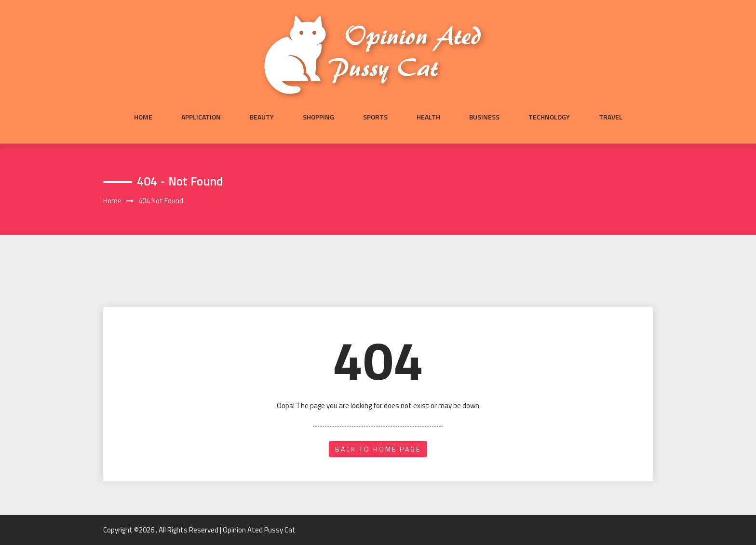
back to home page (378, 449)
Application (201, 117)
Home (143, 117)
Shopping (318, 117)
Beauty (262, 117)
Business (484, 117)
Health (428, 117)
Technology (549, 117)
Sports (375, 117)
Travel (611, 117)
